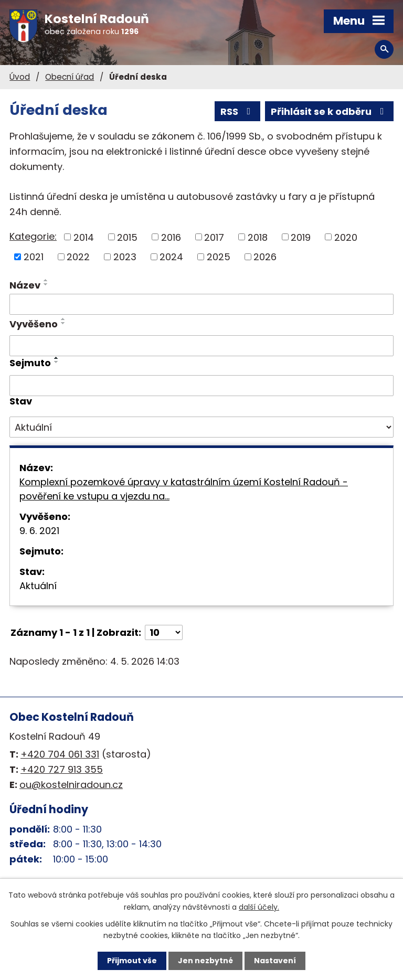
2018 (258, 237)
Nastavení (275, 961)
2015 (127, 237)
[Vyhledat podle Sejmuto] (201, 386)
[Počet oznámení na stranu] (164, 632)
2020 (346, 237)
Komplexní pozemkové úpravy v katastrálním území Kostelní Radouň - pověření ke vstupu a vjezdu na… (184, 489)
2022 (78, 257)
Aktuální (38, 586)
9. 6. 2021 (39, 531)
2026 (265, 257)
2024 (171, 257)
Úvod (20, 77)
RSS (238, 111)
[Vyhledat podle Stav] (201, 427)
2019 (301, 237)
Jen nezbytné (205, 961)
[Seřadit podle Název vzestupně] (46, 280)
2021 (34, 257)
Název (25, 285)
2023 (125, 257)
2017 (214, 237)
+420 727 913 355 (62, 769)
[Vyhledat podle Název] (201, 304)
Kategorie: (33, 236)
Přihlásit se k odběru (330, 111)
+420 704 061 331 (60, 754)
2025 (219, 257)
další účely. (259, 907)
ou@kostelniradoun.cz (71, 785)
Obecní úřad (70, 77)
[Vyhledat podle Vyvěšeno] (201, 346)
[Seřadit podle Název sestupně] (46, 284)
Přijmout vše (132, 961)
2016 (171, 237)
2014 (84, 237)
